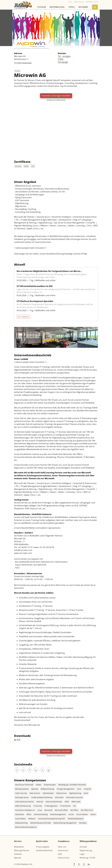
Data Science (35, 793)
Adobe (39, 785)
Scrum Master (82, 814)
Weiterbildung (57, 7)
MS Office (74, 810)
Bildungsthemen (22, 850)
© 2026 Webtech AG (23, 864)
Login (82, 854)
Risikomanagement (58, 814)
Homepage (63, 62)
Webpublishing (21, 823)
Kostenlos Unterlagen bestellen (56, 96)
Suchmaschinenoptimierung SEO (51, 819)
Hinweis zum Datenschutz (56, 100)
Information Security (74, 797)
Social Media (20, 819)
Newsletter (19, 847)
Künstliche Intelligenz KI (25, 810)
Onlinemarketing (41, 814)
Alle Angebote (23, 317)
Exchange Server (22, 797)
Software (32, 819)
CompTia (87, 789)
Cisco (79, 789)
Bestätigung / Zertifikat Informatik (72, 785)
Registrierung (86, 850)
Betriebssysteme (22, 789)
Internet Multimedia (54, 802)
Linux (40, 810)
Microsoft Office (61, 810)
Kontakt (83, 847)
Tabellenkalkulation (75, 819)
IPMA (67, 802)
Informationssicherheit (24, 802)
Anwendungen (50, 785)
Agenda (18, 858)
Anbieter (18, 854)
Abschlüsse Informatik (24, 785)
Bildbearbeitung (47, 789)
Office (29, 814)
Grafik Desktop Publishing (42, 797)
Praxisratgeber (43, 847)
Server (93, 814)
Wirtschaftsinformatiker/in (26, 827)
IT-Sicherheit (65, 806)
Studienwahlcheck (44, 850)
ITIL (75, 806)
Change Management (65, 789)
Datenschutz (61, 793)
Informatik (59, 797)
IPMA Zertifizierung (23, 806)
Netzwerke (19, 814)
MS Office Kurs (87, 810)
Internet (40, 802)
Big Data (35, 789)
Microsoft (48, 810)
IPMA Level (76, 802)
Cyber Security (21, 793)
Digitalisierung (75, 793)
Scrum (71, 814)
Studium (42, 7)
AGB (17, 740)
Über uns (62, 847)
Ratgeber (83, 7)
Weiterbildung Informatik (41, 823)
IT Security (38, 806)
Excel (86, 793)
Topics (72, 7)
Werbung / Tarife (87, 858)
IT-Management (51, 806)
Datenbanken (48, 793)
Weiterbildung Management (65, 823)
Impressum (63, 850)
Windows (83, 823)
